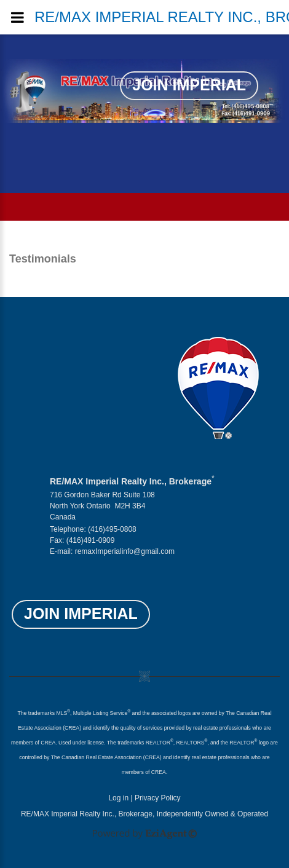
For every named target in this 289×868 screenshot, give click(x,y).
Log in (118, 798)
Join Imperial (189, 85)
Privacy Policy (158, 798)
